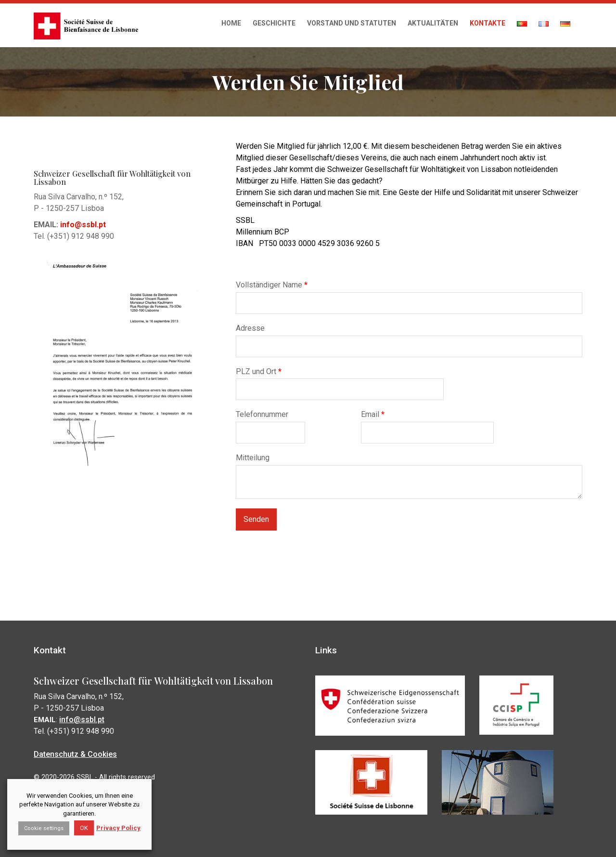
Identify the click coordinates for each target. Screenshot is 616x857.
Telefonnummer (262, 414)
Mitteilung (253, 458)
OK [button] (84, 828)
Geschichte (274, 23)
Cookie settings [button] (44, 828)
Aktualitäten (433, 23)
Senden (256, 519)
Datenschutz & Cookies (77, 754)
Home (231, 23)
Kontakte (488, 23)
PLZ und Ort (259, 371)
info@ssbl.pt (83, 720)
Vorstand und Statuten (352, 23)
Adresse (250, 328)
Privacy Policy (118, 828)
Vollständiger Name (272, 285)
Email (373, 414)
